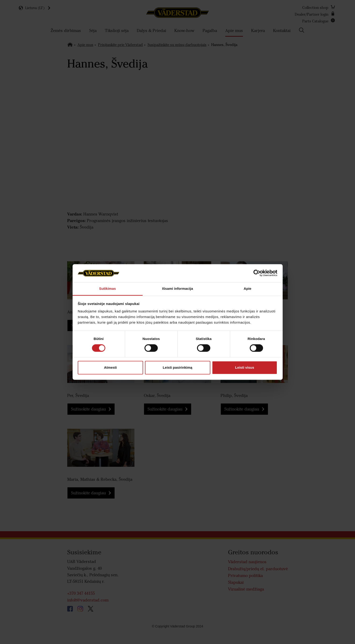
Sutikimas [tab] (108, 288)
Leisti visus (245, 367)
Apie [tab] (248, 288)
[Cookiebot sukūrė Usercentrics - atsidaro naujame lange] (257, 273)
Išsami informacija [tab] (177, 288)
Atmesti (110, 367)
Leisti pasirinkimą (177, 367)
